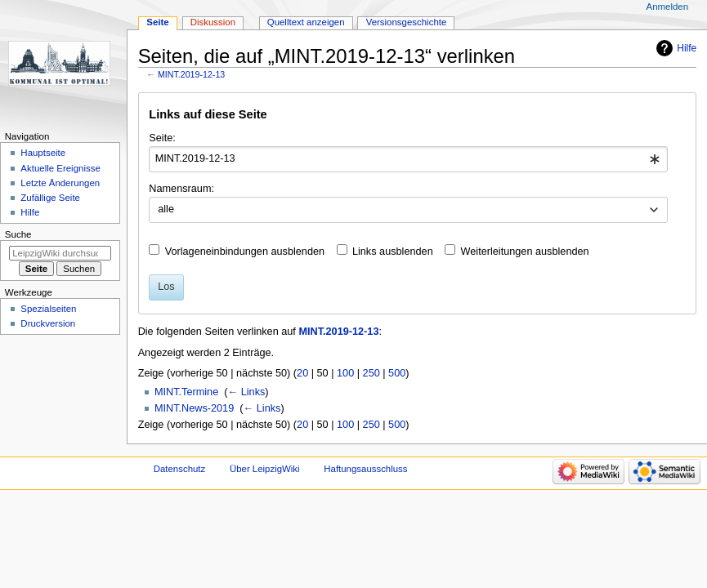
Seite (157, 22)
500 (397, 373)
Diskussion (213, 22)
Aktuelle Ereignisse (60, 168)
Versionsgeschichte (407, 22)
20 (302, 373)
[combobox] (408, 159)
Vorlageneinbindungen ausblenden (245, 252)
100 (345, 373)
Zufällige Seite (50, 198)
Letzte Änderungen (60, 183)
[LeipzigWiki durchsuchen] (60, 253)
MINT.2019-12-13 (191, 74)
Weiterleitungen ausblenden (525, 252)
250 (371, 373)
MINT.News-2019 (194, 408)
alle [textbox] (166, 209)
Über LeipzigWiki (265, 469)
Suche (18, 234)
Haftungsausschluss (365, 469)
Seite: (162, 138)
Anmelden (668, 7)
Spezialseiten (48, 309)
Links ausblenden (393, 252)
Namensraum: (181, 189)
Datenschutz (180, 469)
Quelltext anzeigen (306, 22)
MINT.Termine (186, 392)
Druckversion (48, 323)
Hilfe (687, 48)
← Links (246, 392)
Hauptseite (43, 153)
